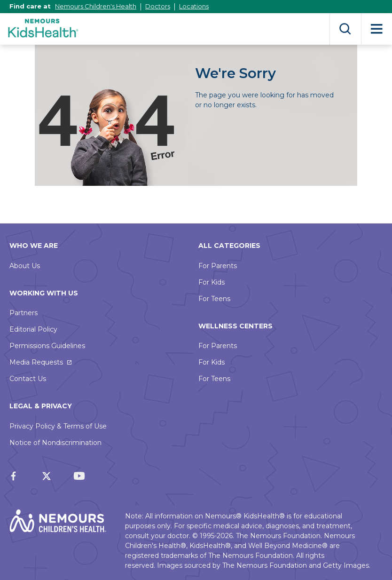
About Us (25, 266)
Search (345, 29)
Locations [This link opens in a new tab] (194, 6)
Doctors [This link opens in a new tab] (158, 6)
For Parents (218, 266)
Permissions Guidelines (47, 346)
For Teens (214, 299)
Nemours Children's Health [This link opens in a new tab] (96, 6)
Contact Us (28, 379)
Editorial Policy (33, 329)
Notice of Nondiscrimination (55, 443)
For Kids (212, 282)
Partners (24, 313)
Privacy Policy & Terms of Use (58, 426)
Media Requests (36, 362)
